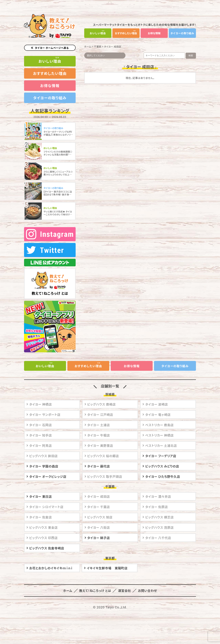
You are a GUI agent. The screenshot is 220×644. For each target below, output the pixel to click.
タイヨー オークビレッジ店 (48, 472)
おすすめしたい (126, 33)
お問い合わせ (147, 586)
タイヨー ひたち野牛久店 (163, 472)
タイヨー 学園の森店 (44, 461)
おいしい (98, 33)
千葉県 (98, 46)
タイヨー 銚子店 (99, 533)
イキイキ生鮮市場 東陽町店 (107, 563)
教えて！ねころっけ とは (50, 279)
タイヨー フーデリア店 (161, 451)
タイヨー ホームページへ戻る (52, 48)
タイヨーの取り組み (182, 33)
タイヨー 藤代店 (99, 461)
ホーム (88, 46)
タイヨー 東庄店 (41, 492)
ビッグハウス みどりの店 (162, 461)
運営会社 (124, 586)
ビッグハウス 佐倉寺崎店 (47, 543)
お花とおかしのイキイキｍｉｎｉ (51, 563)
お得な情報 (154, 33)
